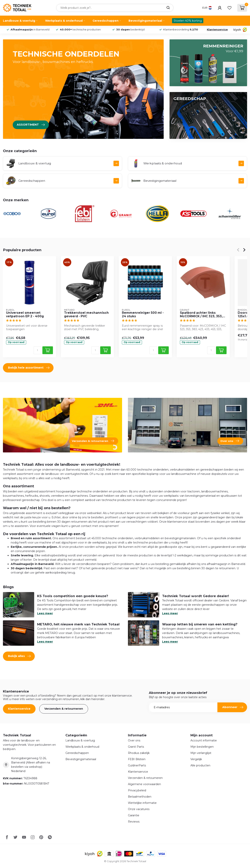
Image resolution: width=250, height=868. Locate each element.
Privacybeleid (137, 790)
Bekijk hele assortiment (29, 368)
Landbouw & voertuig (19, 21)
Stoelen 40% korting (188, 21)
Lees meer (45, 613)
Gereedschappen (106, 21)
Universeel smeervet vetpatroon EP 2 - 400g (25, 315)
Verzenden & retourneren (64, 709)
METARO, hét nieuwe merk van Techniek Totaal (78, 624)
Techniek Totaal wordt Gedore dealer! (196, 596)
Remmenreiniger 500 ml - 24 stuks (143, 315)
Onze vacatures (139, 809)
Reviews (134, 822)
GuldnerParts (137, 765)
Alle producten (200, 765)
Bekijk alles (19, 656)
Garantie (134, 815)
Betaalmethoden (140, 797)
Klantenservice (217, 30)
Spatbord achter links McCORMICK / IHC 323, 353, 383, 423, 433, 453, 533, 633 (202, 315)
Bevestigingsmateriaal (145, 21)
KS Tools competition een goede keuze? (73, 596)
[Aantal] (37, 350)
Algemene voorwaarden (144, 784)
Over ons (134, 740)
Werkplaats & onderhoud (64, 21)
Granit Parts (136, 747)
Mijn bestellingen (202, 747)
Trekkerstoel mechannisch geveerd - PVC (86, 315)
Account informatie (204, 740)
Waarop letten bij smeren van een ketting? (200, 624)
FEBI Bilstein (137, 759)
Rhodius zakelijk (139, 753)
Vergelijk (196, 759)
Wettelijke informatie (142, 803)
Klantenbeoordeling (181, 30)
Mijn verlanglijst (201, 753)
